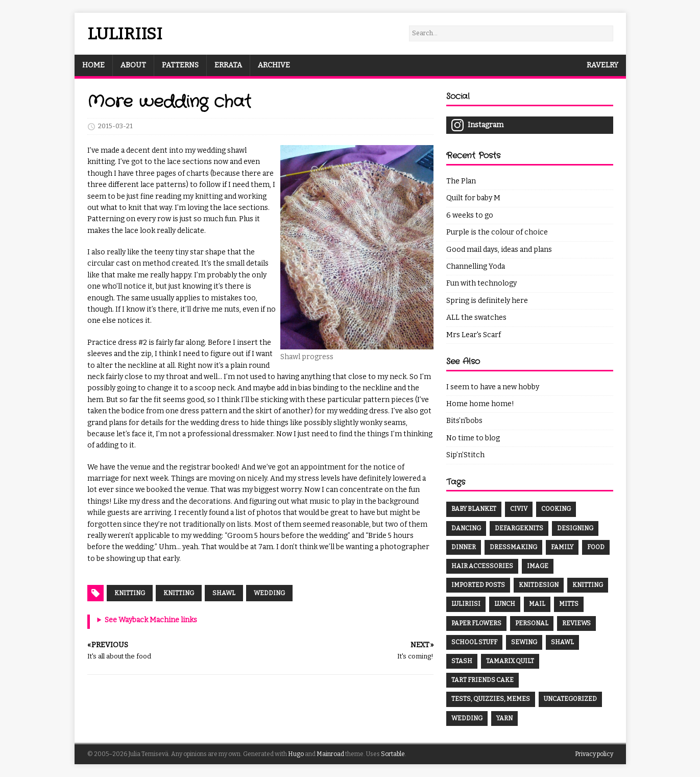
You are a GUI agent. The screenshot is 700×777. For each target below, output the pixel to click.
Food (596, 547)
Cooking (556, 509)
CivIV (519, 509)
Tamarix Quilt (510, 661)
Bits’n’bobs (464, 421)
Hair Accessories (482, 566)
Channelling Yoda (476, 266)
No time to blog (473, 438)
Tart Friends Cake (482, 680)
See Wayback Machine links (151, 620)
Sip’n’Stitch (465, 455)
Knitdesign (539, 585)
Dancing (466, 528)
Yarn (504, 718)
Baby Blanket (474, 509)
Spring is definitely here (487, 301)
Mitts (569, 604)
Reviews (576, 623)
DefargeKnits (519, 528)
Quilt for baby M (473, 198)
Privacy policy (594, 754)
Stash (462, 661)
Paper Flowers (476, 623)
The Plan (461, 181)
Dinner (464, 547)
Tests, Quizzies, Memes (491, 699)
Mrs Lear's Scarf (474, 335)
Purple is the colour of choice (497, 232)
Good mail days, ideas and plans (499, 250)
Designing (575, 528)
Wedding (467, 718)
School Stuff (474, 642)
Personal (532, 623)
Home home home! (480, 404)
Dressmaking (513, 547)
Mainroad (330, 754)
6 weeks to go (470, 215)
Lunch (505, 604)
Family (562, 547)
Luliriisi (466, 604)
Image (538, 566)
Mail (537, 604)
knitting (179, 593)
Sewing (524, 642)
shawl (224, 593)
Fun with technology (481, 283)
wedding (269, 593)
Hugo (296, 754)
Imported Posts (478, 585)
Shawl (562, 642)
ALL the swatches (476, 317)
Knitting (130, 593)
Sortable (393, 754)
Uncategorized (570, 699)
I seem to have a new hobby (493, 387)
